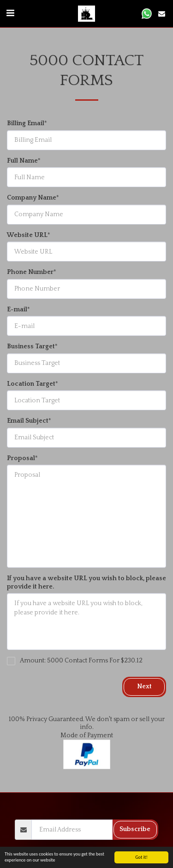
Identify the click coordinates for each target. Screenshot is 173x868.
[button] (10, 13)
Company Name (32, 198)
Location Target (31, 384)
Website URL (27, 235)
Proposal (21, 458)
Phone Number (30, 272)
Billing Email (26, 123)
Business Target (31, 346)
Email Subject (28, 421)
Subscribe (135, 829)
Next (144, 686)
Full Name (22, 161)
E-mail (17, 310)
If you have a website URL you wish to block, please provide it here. (86, 583)
